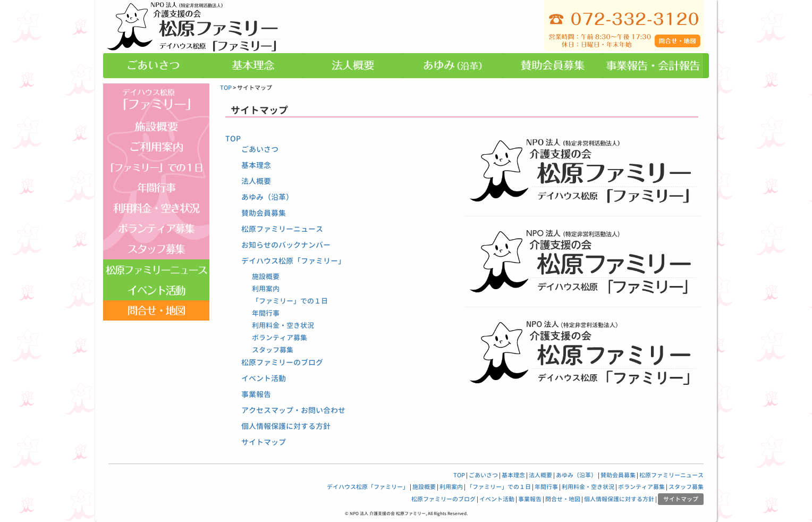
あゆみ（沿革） (267, 197)
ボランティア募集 (280, 338)
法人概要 (256, 181)
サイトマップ (264, 442)
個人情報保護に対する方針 (286, 426)
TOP (226, 88)
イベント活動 (264, 378)
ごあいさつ (260, 149)
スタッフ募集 (273, 350)
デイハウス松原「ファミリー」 (293, 261)
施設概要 (266, 276)
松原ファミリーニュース (282, 229)
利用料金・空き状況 (283, 325)
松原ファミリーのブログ (282, 362)
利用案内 (266, 289)
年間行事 (266, 313)
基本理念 (256, 165)
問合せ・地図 (563, 499)
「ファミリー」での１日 (290, 301)
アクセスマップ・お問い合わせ (293, 410)
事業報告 (256, 394)
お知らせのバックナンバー (286, 245)
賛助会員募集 (264, 213)
